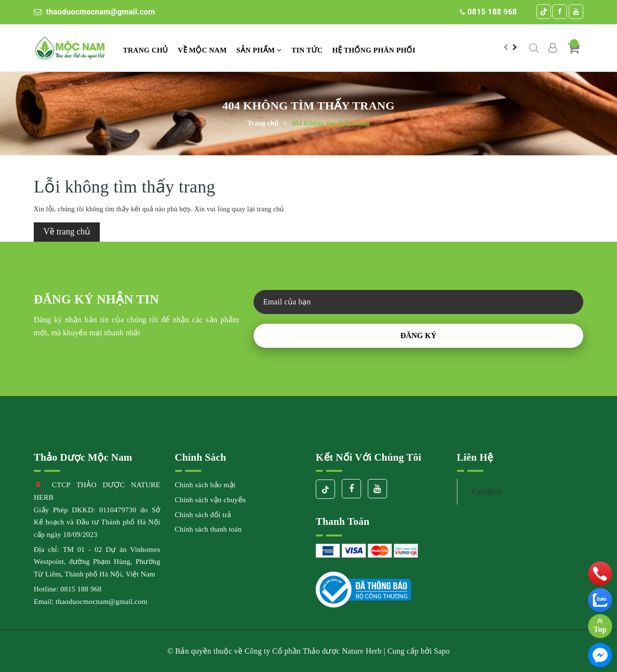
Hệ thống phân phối (374, 50)
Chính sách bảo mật (205, 485)
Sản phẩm (259, 50)
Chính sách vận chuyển (210, 500)
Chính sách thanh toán (208, 529)
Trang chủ (146, 50)
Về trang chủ (67, 232)
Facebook (487, 491)
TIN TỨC (307, 50)
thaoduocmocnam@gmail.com (94, 12)
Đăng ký (418, 336)
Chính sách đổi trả (203, 515)
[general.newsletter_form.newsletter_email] (418, 302)
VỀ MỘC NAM (202, 50)
